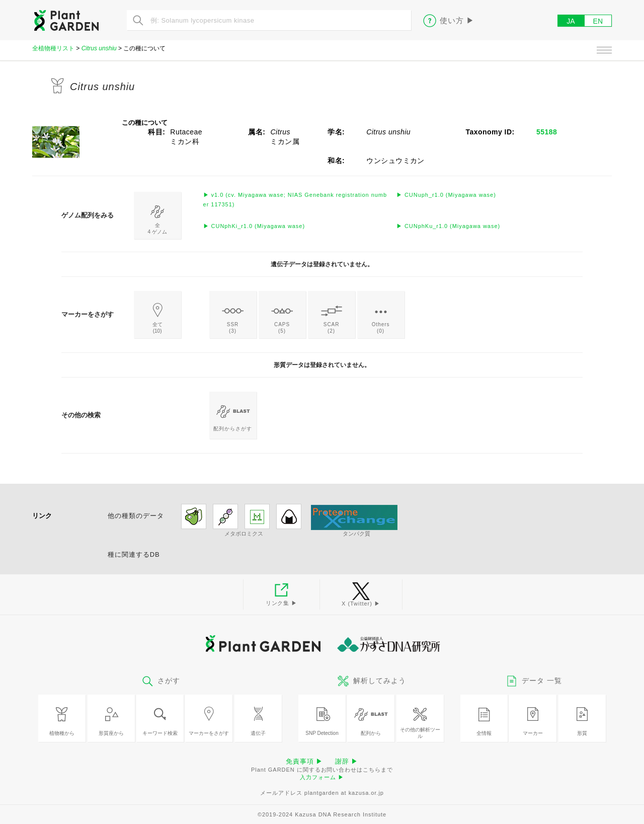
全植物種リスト (53, 48)
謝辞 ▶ (347, 761)
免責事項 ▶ (304, 761)
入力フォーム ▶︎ (322, 777)
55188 (547, 132)
